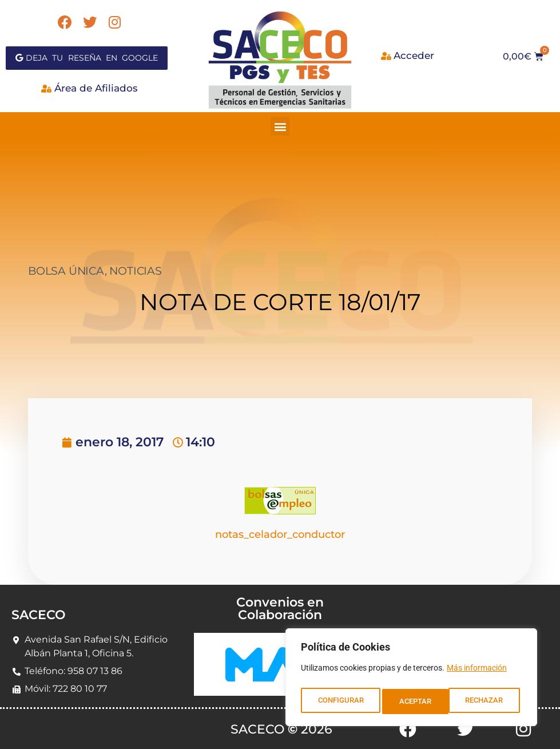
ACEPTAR (490, 702)
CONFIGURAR (340, 702)
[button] (280, 126)
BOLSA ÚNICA (66, 271)
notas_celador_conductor (280, 534)
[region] (411, 680)
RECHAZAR (418, 702)
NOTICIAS (135, 271)
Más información (477, 673)
